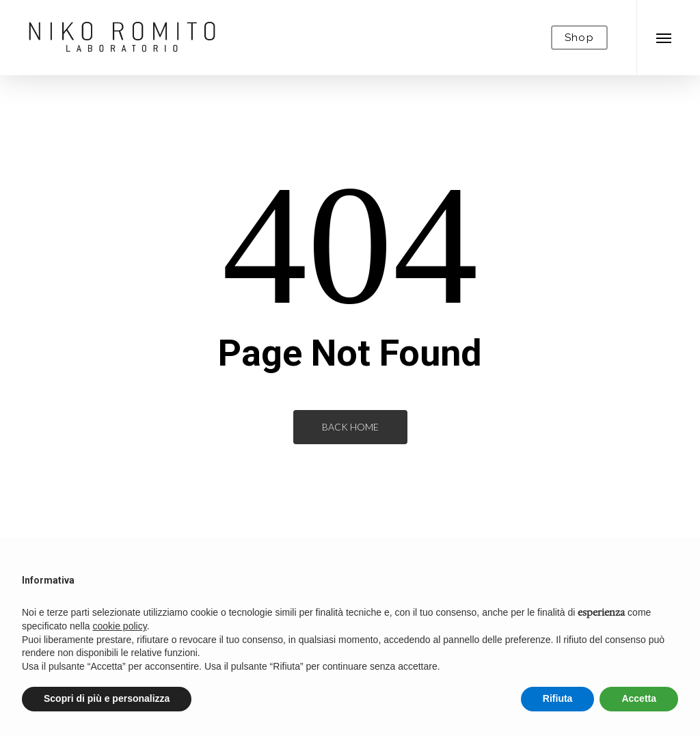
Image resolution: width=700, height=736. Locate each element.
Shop (579, 38)
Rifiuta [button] (558, 698)
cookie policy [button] (120, 626)
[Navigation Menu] (664, 38)
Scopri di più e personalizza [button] (107, 698)
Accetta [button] (639, 698)
